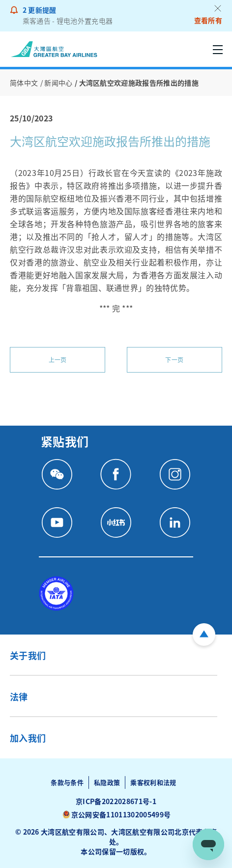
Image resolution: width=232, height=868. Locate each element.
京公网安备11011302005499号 (121, 814)
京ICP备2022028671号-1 (116, 801)
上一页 (58, 360)
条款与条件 (67, 782)
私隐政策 (107, 782)
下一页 (174, 360)
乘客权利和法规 (153, 782)
